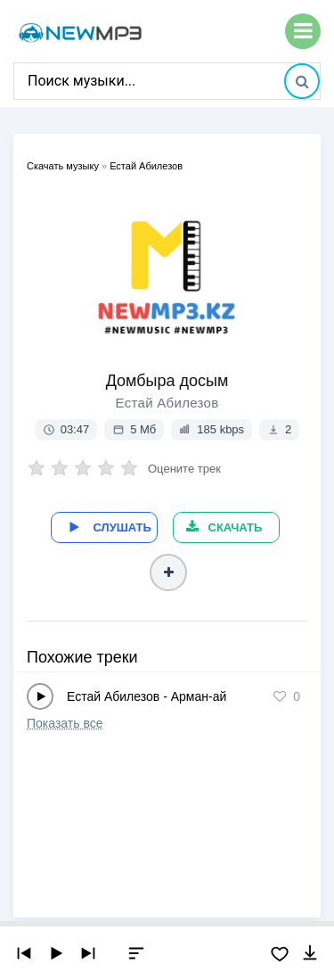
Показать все (65, 723)
